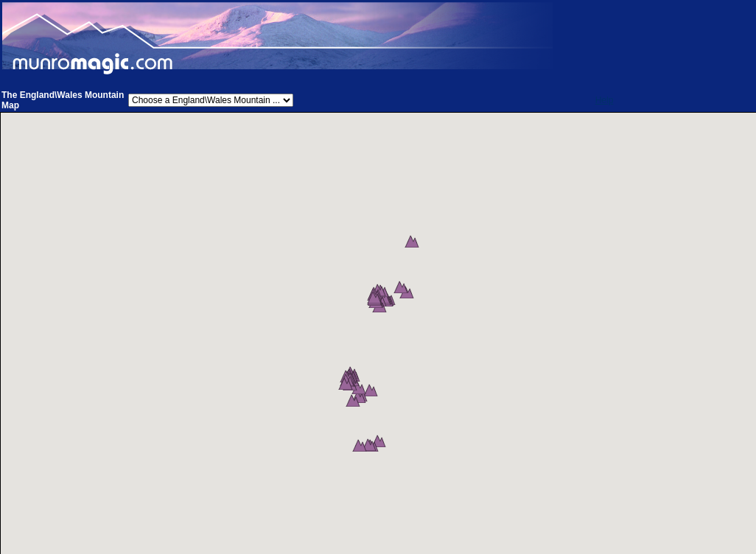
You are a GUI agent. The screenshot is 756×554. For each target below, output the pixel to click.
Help (605, 100)
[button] (420, 267)
